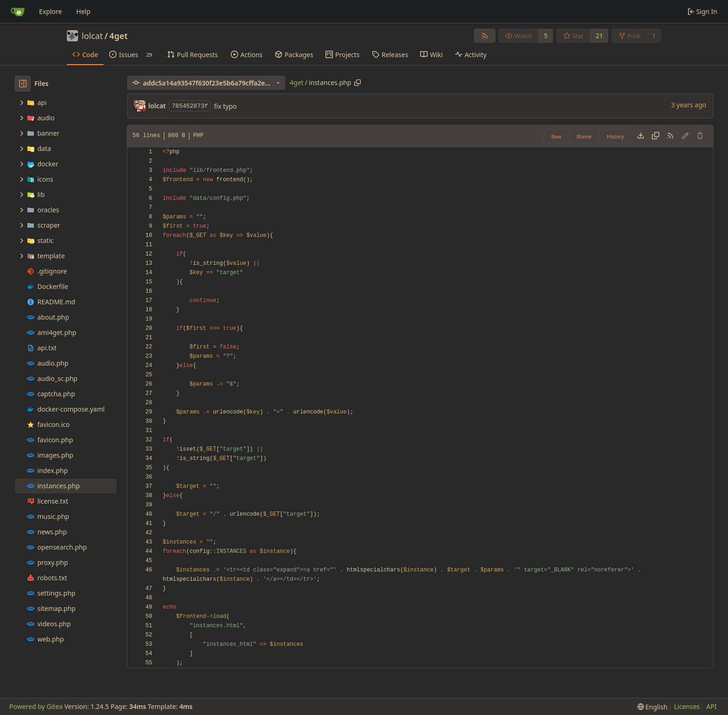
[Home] (18, 12)
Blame (584, 136)
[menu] (653, 707)
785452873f (190, 106)
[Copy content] (656, 136)
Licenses (687, 706)
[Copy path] (357, 83)
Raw (557, 136)
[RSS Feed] (485, 36)
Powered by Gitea (36, 706)
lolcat (92, 36)
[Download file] (641, 136)
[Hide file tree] (23, 84)
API (711, 706)
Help (83, 11)
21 (599, 36)
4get (119, 36)
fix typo (225, 106)
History (615, 136)
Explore (50, 11)
